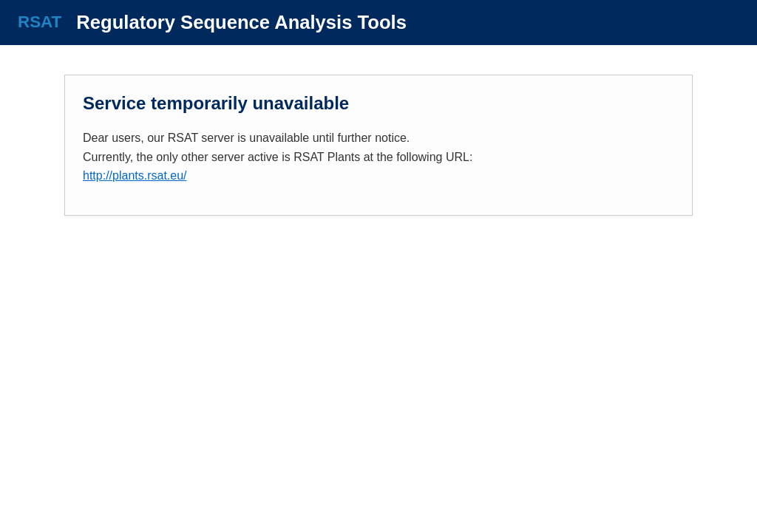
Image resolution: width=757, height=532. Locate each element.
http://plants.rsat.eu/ (135, 175)
